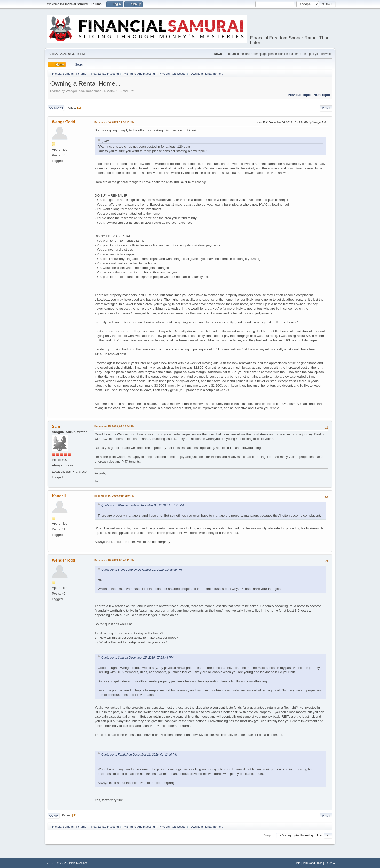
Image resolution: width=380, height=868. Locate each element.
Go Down (56, 108)
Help (298, 863)
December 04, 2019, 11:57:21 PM (114, 122)
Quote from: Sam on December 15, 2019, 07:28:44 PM (137, 658)
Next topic (322, 95)
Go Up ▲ (330, 863)
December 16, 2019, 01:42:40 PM (114, 496)
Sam (56, 426)
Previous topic (299, 95)
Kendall (59, 496)
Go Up (54, 816)
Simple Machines (77, 863)
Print (326, 108)
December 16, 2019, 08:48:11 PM (114, 560)
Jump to (269, 835)
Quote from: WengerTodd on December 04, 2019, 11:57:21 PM (143, 505)
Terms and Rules (313, 863)
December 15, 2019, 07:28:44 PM (114, 426)
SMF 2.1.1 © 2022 (55, 863)
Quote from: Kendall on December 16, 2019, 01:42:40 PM (139, 755)
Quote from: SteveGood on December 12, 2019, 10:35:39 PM (142, 570)
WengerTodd (63, 122)
